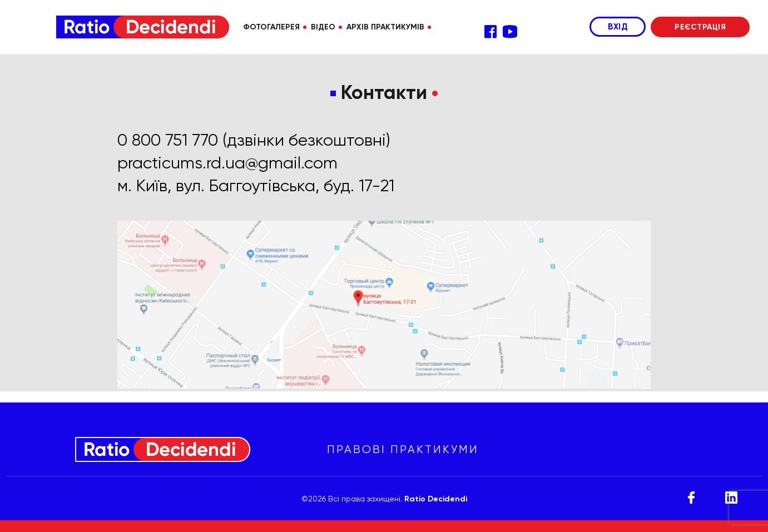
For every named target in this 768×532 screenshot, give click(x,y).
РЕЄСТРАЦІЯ (700, 27)
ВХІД (618, 27)
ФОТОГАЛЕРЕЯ (271, 27)
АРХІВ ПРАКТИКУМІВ (385, 27)
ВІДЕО (323, 27)
